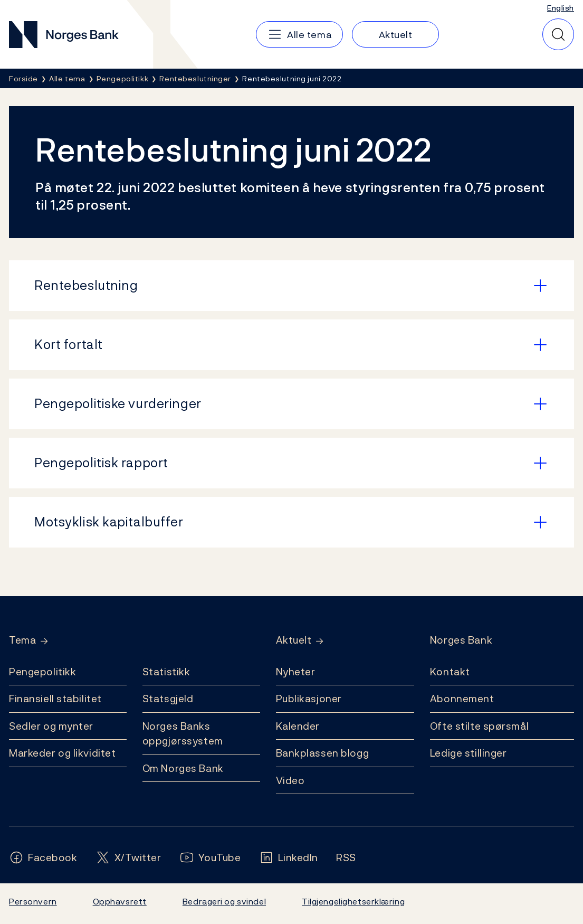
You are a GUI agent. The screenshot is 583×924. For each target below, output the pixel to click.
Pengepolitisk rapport (101, 463)
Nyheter (296, 672)
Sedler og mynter (51, 726)
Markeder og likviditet (62, 753)
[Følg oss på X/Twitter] (128, 858)
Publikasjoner (309, 699)
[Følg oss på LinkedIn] (289, 858)
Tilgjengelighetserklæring (353, 901)
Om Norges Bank (183, 768)
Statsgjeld (168, 699)
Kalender (298, 726)
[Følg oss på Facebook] (43, 858)
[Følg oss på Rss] (346, 858)
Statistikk (166, 672)
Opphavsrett (120, 901)
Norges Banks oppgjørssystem (183, 734)
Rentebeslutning (86, 285)
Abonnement (462, 699)
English (561, 8)
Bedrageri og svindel (224, 901)
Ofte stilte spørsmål (479, 726)
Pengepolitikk (42, 672)
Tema (22, 640)
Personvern (33, 901)
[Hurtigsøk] (558, 34)
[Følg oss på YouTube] (210, 858)
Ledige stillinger (469, 753)
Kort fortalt (69, 344)
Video (290, 780)
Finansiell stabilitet (55, 699)
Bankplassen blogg (323, 753)
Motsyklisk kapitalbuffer (109, 522)
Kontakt (450, 672)
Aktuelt (294, 640)
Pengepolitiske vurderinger (118, 403)
